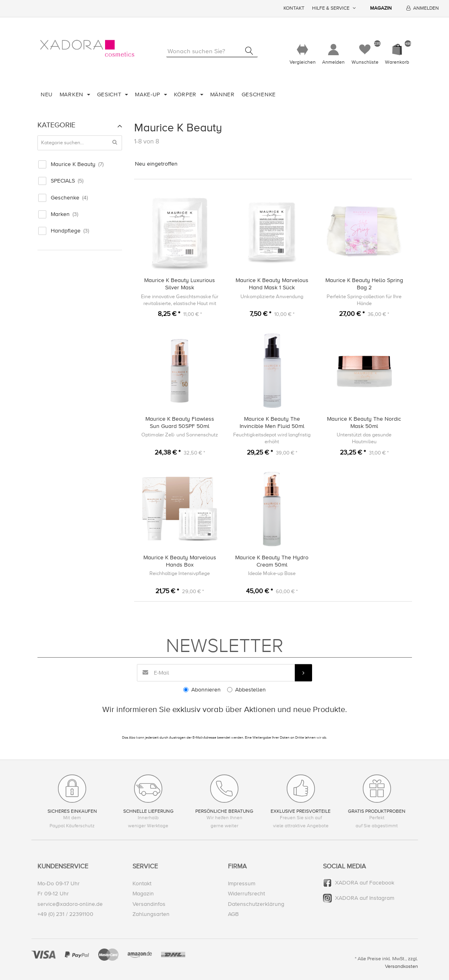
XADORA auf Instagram (365, 898)
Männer (222, 94)
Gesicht (110, 94)
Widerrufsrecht (246, 894)
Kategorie (56, 125)
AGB (233, 914)
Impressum (242, 884)
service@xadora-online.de (70, 904)
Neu (47, 94)
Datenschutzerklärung (256, 904)
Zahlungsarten (151, 914)
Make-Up (149, 94)
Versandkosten (401, 966)
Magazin (381, 8)
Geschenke (259, 94)
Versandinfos (149, 904)
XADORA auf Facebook (365, 883)
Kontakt (294, 8)
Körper (186, 94)
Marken (72, 94)
